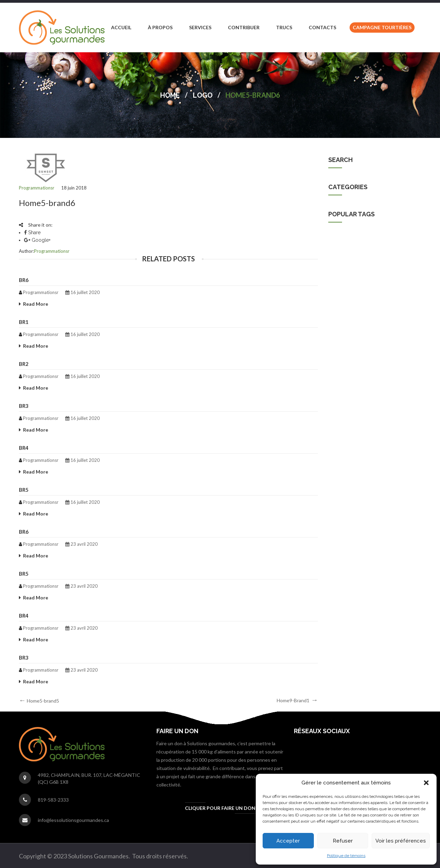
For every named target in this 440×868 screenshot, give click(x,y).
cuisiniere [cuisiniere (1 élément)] (377, 285)
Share (32, 232)
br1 (24, 322)
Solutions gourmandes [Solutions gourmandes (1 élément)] (389, 300)
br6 (24, 280)
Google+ (37, 240)
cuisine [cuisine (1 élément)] (343, 285)
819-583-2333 (53, 800)
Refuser (343, 841)
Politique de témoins (346, 856)
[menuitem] (121, 28)
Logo (203, 95)
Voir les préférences (401, 841)
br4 (24, 448)
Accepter (288, 841)
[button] (426, 783)
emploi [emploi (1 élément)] (342, 300)
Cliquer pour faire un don (220, 808)
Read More (36, 304)
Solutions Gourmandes (353, 241)
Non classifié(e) (345, 226)
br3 (24, 406)
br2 (24, 364)
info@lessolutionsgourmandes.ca (73, 820)
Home (170, 95)
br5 (24, 490)
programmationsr (37, 188)
